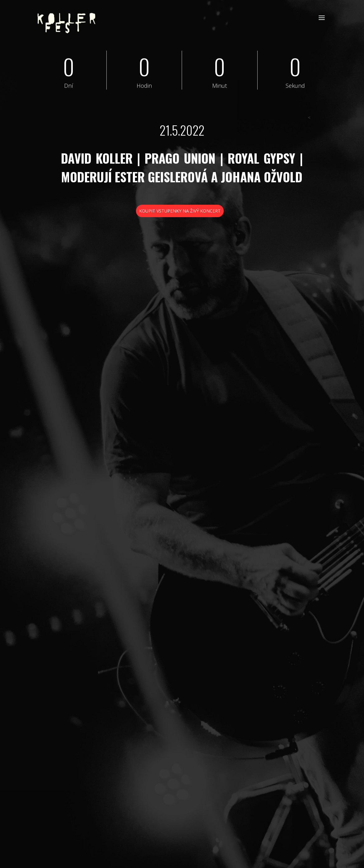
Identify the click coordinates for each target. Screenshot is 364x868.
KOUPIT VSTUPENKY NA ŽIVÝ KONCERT (180, 211)
